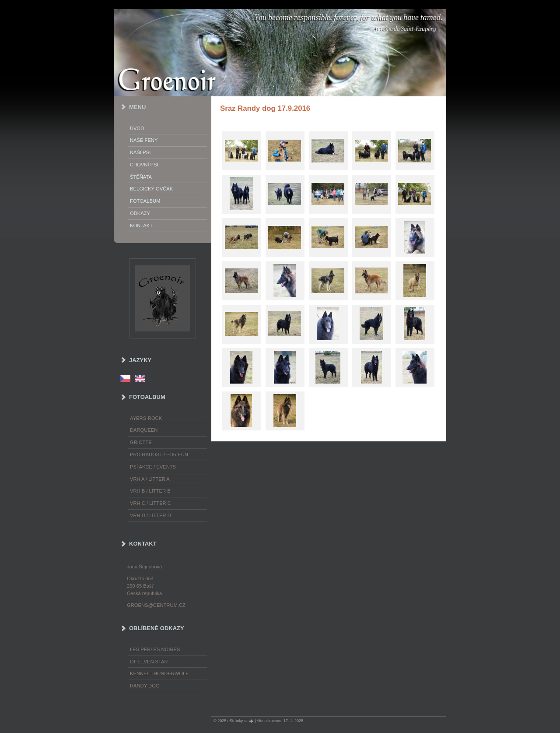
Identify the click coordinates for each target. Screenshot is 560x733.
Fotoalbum (145, 201)
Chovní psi (144, 165)
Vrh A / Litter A (150, 479)
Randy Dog (145, 686)
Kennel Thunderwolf (159, 673)
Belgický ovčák (151, 189)
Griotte (141, 442)
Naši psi (140, 152)
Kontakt (141, 226)
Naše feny (144, 140)
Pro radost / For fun (159, 455)
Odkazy (140, 213)
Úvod (137, 128)
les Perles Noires (155, 649)
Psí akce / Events (153, 467)
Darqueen (144, 430)
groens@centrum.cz (156, 605)
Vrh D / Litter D (150, 515)
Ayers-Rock (146, 418)
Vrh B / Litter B (150, 491)
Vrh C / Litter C (150, 503)
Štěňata (141, 177)
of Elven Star (149, 662)
